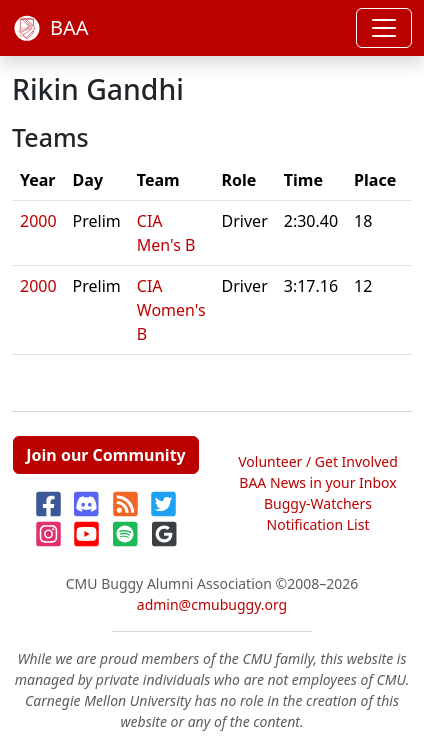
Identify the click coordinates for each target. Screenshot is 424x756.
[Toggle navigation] (384, 28)
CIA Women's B (171, 310)
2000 (38, 221)
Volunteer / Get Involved (318, 461)
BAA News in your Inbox (317, 482)
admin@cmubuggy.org (212, 604)
